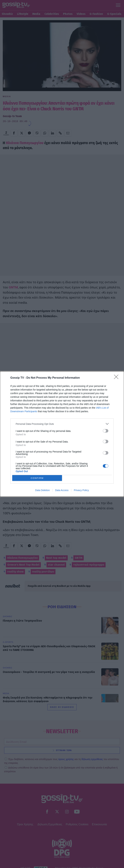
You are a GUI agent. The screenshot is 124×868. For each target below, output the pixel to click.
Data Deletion (42, 490)
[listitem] (62, 424)
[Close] (117, 378)
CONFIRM (37, 478)
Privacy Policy (81, 490)
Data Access (62, 490)
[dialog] (62, 434)
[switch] (106, 431)
